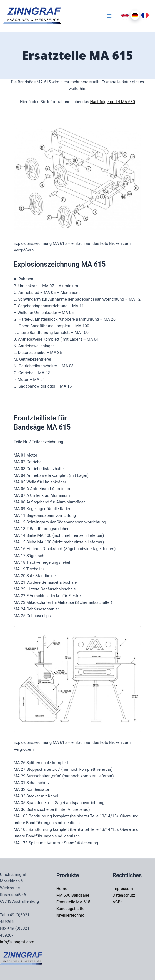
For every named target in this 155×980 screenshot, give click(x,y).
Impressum (123, 889)
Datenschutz (124, 895)
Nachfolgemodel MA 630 (112, 102)
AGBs (117, 902)
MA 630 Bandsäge (73, 895)
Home (62, 889)
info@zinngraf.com (17, 942)
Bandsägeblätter (71, 909)
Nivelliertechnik (70, 915)
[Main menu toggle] (109, 16)
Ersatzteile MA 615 (73, 902)
